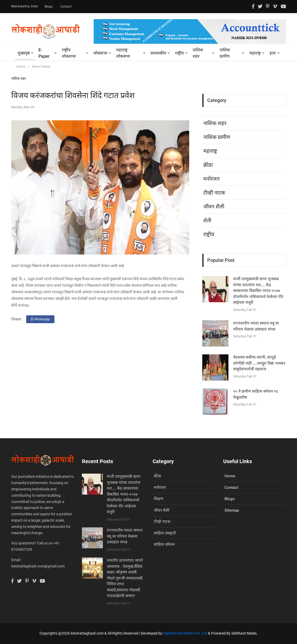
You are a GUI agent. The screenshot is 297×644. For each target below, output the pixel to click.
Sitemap (232, 510)
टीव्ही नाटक (214, 193)
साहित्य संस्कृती (165, 533)
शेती (207, 220)
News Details (41, 67)
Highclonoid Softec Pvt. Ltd (185, 633)
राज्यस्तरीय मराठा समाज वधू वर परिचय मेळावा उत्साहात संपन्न (125, 536)
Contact (66, 7)
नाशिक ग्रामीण (225, 53)
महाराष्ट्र (255, 53)
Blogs (49, 7)
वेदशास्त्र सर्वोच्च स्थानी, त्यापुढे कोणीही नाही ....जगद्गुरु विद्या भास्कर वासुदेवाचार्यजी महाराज (259, 363)
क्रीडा (208, 165)
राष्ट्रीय (179, 53)
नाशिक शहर (198, 53)
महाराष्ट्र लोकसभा (123, 53)
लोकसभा (100, 53)
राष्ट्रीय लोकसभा (69, 53)
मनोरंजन (211, 179)
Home (21, 67)
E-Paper (44, 53)
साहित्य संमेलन (164, 544)
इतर (273, 53)
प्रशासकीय (158, 53)
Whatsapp (40, 319)
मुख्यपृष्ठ (24, 53)
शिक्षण (159, 499)
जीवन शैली (214, 207)
